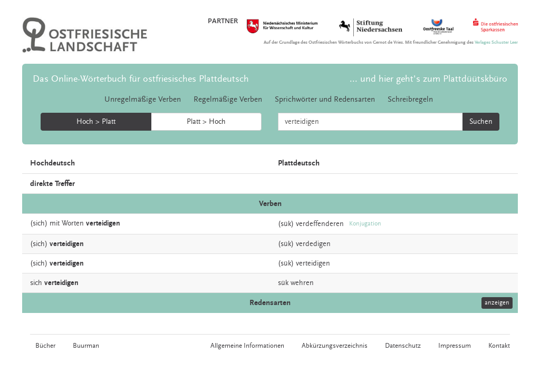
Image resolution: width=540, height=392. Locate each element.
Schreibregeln (410, 99)
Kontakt (499, 346)
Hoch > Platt (96, 122)
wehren (302, 283)
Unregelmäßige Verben (143, 99)
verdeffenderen (320, 224)
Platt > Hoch (206, 122)
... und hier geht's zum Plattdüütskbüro (428, 79)
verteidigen (313, 263)
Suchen (481, 122)
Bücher (45, 346)
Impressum (455, 346)
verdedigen (313, 244)
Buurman (86, 346)
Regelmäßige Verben (228, 99)
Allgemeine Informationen (247, 346)
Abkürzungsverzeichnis (335, 346)
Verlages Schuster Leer (496, 42)
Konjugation (365, 224)
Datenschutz (403, 346)
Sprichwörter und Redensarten (325, 99)
